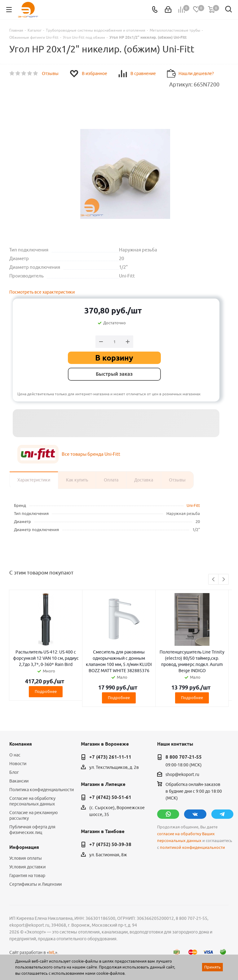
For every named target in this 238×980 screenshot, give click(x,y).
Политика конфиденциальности (42, 790)
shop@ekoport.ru (182, 774)
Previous (214, 580)
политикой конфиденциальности (192, 847)
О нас (15, 755)
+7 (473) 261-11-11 (110, 757)
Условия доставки (27, 867)
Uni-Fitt (193, 505)
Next (224, 580)
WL (52, 952)
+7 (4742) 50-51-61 (110, 797)
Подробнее (46, 691)
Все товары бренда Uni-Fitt (91, 454)
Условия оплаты (26, 858)
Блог (14, 772)
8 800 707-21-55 (184, 757)
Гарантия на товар (27, 876)
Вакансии (19, 781)
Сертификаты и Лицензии (35, 884)
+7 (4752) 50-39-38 (110, 845)
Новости (18, 764)
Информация (24, 847)
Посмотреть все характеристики (42, 292)
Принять (212, 967)
